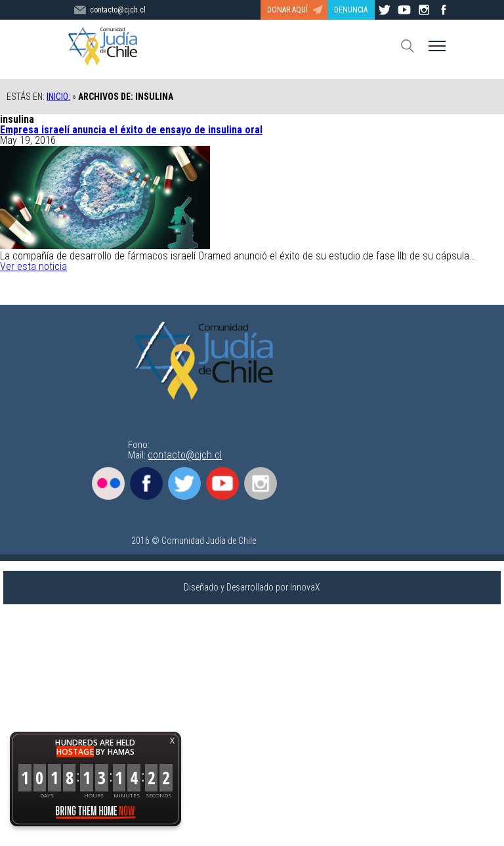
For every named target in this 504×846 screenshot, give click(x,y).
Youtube (222, 483)
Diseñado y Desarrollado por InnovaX (252, 587)
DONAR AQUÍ (287, 10)
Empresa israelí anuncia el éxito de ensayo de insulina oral (131, 130)
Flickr (108, 483)
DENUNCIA (351, 10)
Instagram (261, 483)
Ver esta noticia (33, 266)
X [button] (172, 741)
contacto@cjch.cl (185, 455)
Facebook (146, 483)
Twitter (184, 483)
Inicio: (58, 97)
